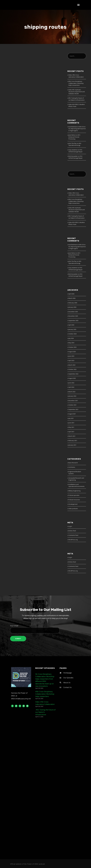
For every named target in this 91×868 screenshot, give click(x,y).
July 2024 (71, 338)
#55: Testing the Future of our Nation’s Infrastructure (76, 99)
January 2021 (72, 445)
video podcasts (73, 509)
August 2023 (72, 352)
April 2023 (71, 360)
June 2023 (71, 356)
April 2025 (71, 325)
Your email (45, 629)
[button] (78, 5)
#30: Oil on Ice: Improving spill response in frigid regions (77, 129)
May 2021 (71, 427)
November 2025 (73, 316)
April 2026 (71, 294)
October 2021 (72, 405)
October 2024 (72, 334)
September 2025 (73, 321)
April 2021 (71, 432)
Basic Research (73, 463)
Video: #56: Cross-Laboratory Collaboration (76, 76)
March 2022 (72, 392)
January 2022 (72, 396)
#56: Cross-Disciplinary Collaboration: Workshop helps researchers (76, 83)
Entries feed (72, 531)
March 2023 (72, 365)
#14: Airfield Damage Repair (75, 151)
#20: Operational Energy (75, 144)
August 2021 (72, 414)
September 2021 (73, 409)
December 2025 (73, 312)
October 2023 (72, 347)
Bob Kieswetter (73, 156)
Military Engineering (74, 491)
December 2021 (73, 401)
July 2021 (71, 418)
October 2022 (72, 369)
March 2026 (72, 298)
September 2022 (73, 374)
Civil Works (72, 467)
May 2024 (71, 343)
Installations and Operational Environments (76, 485)
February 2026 (73, 303)
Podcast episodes (74, 495)
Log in (70, 526)
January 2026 (72, 307)
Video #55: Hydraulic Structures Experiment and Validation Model (77, 92)
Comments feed (73, 535)
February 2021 (73, 440)
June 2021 (71, 423)
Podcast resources (74, 500)
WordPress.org (73, 540)
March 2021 (72, 436)
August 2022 (72, 378)
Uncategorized (73, 504)
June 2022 (71, 383)
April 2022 (71, 387)
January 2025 (72, 329)
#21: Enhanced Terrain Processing (74, 137)
